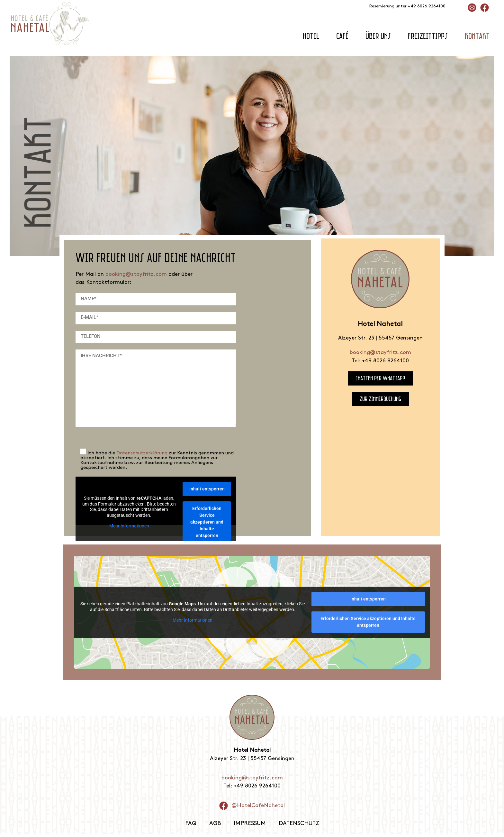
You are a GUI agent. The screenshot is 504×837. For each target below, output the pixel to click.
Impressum (249, 826)
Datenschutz (299, 826)
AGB (214, 826)
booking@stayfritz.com (136, 274)
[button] (14, 823)
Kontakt (477, 36)
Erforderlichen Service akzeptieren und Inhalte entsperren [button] (207, 522)
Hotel (311, 36)
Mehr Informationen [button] (129, 526)
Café (342, 36)
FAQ (189, 826)
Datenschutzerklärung (142, 453)
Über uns (378, 36)
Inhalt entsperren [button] (207, 489)
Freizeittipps (428, 36)
